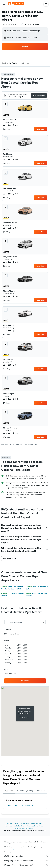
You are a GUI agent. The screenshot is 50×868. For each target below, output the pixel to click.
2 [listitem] (5, 125)
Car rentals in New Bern (35, 826)
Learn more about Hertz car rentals (20, 805)
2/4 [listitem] (15, 331)
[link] (25, 681)
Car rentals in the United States (32, 824)
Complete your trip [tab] (25, 791)
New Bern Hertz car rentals (24, 828)
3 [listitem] (10, 194)
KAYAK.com (9, 824)
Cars (17, 824)
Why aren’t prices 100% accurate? (26, 865)
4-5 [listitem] (15, 125)
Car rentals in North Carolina (14, 826)
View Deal (40, 129)
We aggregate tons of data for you (26, 861)
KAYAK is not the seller (26, 856)
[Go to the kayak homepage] (16, 4)
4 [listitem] (5, 159)
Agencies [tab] (9, 791)
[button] (4, 4)
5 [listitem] (5, 194)
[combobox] (10, 24)
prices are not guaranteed (12, 849)
